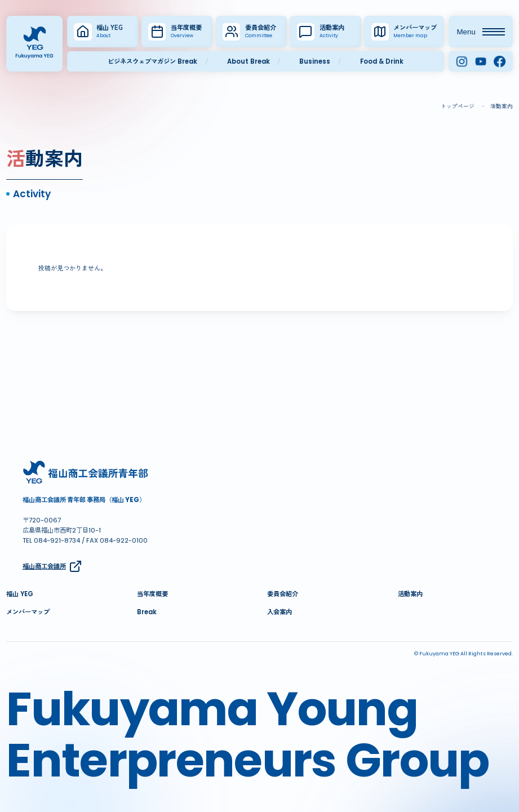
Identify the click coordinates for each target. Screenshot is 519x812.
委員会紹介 (283, 594)
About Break (249, 61)
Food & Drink (382, 61)
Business (315, 61)
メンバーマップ (28, 612)
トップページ (458, 106)
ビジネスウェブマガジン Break (152, 61)
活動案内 (410, 594)
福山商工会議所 (53, 566)
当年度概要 (152, 594)
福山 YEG (20, 594)
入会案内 (280, 612)
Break (147, 612)
